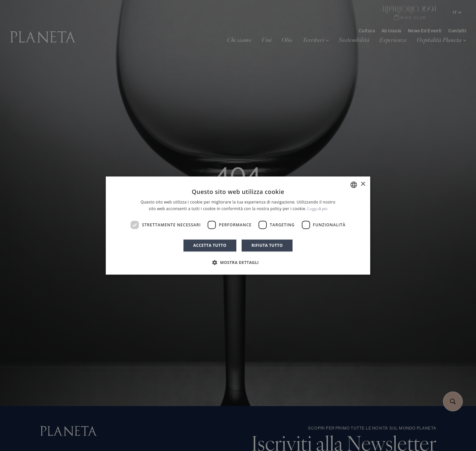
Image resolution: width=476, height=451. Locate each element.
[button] (238, 262)
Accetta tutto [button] (210, 245)
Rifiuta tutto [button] (267, 245)
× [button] (363, 184)
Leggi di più (317, 209)
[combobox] (354, 185)
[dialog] (238, 226)
